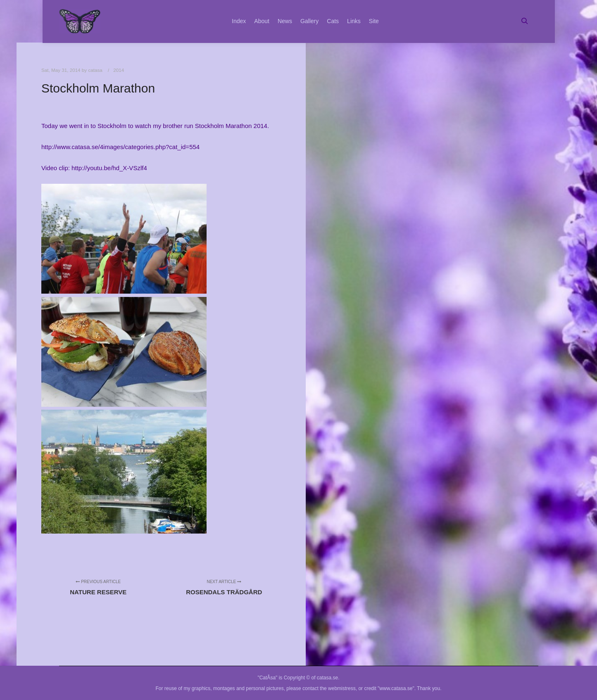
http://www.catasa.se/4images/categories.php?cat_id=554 (120, 147)
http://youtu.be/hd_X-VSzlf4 (109, 168)
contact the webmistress (329, 688)
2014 (119, 70)
